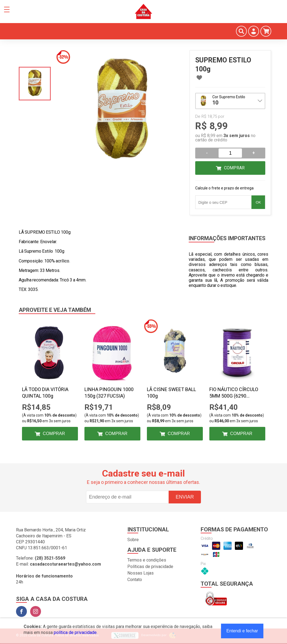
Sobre (133, 540)
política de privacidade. (76, 632)
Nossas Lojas (141, 573)
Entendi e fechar (242, 631)
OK (258, 202)
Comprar (234, 168)
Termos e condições (147, 560)
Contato (135, 580)
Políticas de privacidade (150, 567)
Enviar (185, 497)
